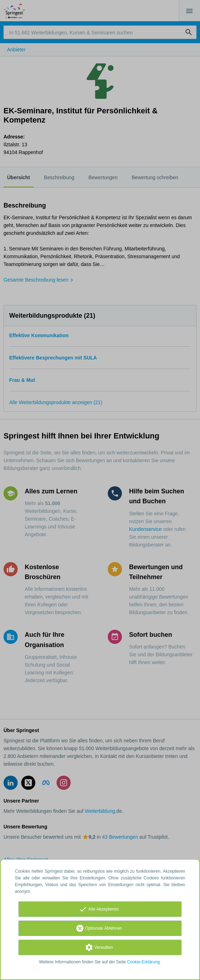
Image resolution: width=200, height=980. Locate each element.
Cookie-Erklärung (144, 962)
